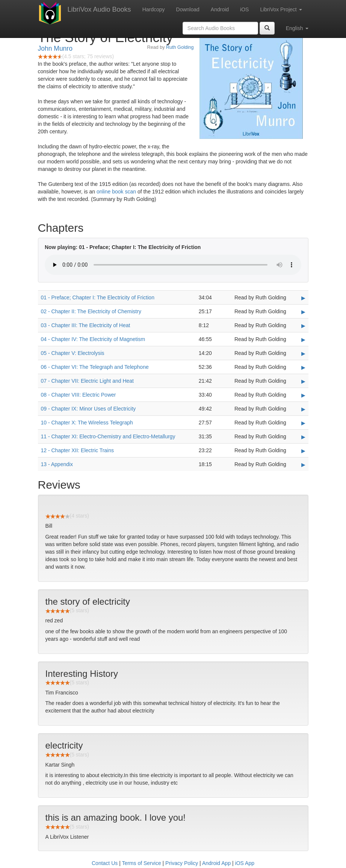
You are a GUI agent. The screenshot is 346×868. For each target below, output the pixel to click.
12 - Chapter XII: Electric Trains (78, 450)
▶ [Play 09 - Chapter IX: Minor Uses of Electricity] (303, 409)
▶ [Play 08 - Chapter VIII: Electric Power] (303, 395)
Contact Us (105, 863)
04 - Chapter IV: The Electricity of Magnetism (93, 339)
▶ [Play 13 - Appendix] (303, 465)
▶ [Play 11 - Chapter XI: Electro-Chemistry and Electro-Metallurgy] (303, 437)
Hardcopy (154, 9)
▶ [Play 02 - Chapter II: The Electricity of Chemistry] (303, 312)
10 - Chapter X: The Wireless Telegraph (87, 423)
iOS (244, 9)
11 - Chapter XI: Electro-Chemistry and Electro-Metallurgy (108, 436)
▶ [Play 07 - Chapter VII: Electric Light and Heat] (303, 381)
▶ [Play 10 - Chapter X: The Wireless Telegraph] (303, 423)
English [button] (297, 28)
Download (188, 9)
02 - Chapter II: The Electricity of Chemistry (91, 311)
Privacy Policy (182, 863)
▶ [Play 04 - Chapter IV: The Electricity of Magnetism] (303, 340)
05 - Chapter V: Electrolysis (73, 353)
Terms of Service (141, 863)
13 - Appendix (57, 464)
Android (220, 9)
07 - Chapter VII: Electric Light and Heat (87, 381)
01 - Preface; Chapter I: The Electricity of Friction (98, 297)
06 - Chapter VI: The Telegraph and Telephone (95, 367)
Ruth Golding (180, 47)
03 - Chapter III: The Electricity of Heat (86, 325)
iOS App (245, 863)
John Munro (55, 48)
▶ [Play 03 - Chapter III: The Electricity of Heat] (303, 326)
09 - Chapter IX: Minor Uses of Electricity (88, 409)
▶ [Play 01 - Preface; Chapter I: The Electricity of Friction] (303, 298)
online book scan (116, 192)
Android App (216, 863)
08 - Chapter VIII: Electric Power (79, 395)
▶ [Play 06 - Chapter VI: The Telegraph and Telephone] (303, 367)
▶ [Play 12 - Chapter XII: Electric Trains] (303, 451)
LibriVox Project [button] (281, 9)
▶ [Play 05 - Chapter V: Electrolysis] (303, 353)
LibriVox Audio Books (99, 9)
